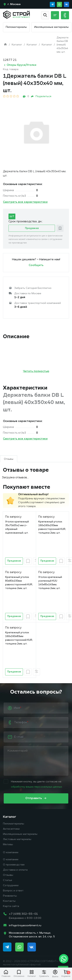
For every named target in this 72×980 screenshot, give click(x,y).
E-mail (19, 737)
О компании (11, 853)
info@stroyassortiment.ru (25, 926)
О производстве (14, 865)
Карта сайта (11, 906)
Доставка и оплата (15, 870)
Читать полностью (36, 371)
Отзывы (8, 875)
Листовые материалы (17, 839)
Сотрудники (11, 886)
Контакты (9, 901)
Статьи (7, 880)
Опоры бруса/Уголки (20, 65)
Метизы (8, 845)
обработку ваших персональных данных (36, 787)
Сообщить (36, 265)
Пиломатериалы (16, 27)
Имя (17, 708)
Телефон (21, 722)
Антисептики (11, 829)
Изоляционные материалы (51, 27)
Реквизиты (10, 896)
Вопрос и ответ (13, 891)
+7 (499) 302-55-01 (23, 914)
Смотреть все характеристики (25, 202)
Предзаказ (32, 228)
